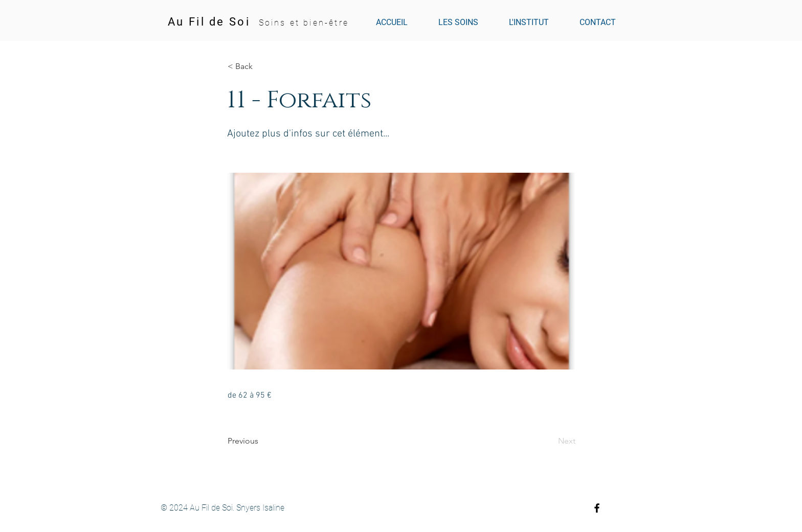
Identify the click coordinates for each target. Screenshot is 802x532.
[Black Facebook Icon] (597, 508)
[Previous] (261, 441)
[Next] (550, 441)
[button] (261, 66)
